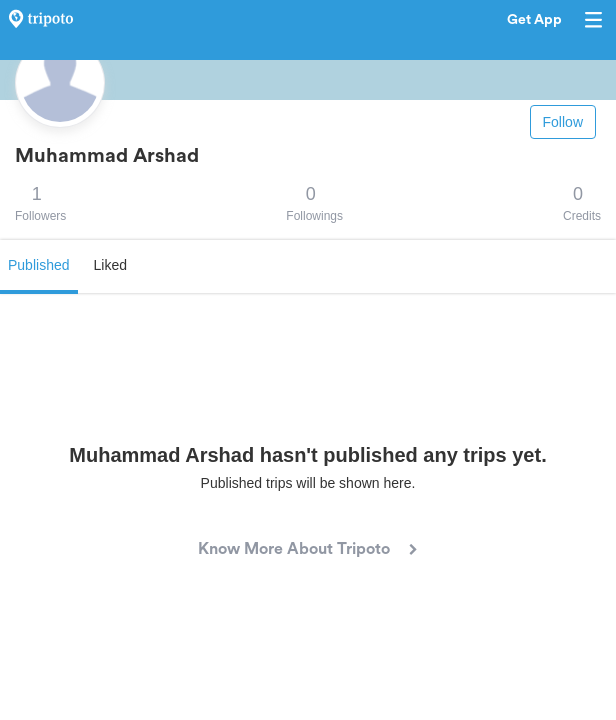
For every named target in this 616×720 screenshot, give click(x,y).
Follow (563, 122)
